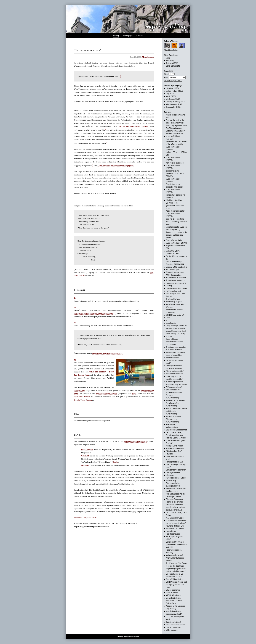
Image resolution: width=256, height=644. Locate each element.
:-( (167, 320)
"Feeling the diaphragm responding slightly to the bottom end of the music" (176, 569)
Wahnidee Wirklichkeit (175, 374)
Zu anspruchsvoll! (173, 486)
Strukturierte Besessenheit (176, 430)
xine (134, 393)
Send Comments (173, 66)
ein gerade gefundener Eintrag (133, 126)
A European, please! (174, 387)
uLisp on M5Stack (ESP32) (177, 243)
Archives (169, 63)
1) (75, 298)
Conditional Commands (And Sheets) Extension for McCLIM (177, 545)
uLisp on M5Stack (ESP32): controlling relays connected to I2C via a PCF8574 (175, 171)
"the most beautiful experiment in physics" (116, 165)
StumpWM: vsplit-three (175, 240)
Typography (170, 107)
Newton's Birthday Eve (175, 526)
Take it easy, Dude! (173, 622)
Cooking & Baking (173, 102)
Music (168, 96)
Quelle (115, 462)
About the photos (171, 50)
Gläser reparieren (173, 590)
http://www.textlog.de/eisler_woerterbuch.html (93, 313)
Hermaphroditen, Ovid (175, 462)
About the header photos (176, 625)
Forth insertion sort (173, 291)
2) (75, 307)
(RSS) (176, 63)
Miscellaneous (148, 57)
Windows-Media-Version (106, 393)
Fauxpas (169, 454)
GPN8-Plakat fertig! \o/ (175, 315)
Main (168, 58)
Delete (94, 518)
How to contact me (173, 627)
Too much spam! (172, 358)
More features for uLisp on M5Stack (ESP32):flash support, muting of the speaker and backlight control (177, 232)
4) (75, 359)
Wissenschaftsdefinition (175, 449)
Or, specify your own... (173, 81)
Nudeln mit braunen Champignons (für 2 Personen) (174, 419)
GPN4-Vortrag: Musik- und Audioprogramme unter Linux (176, 585)
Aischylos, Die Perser (174, 446)
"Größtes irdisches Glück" (176, 478)
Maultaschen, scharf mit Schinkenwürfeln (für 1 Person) (175, 403)
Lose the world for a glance (177, 288)
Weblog (116, 36)
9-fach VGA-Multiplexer (175, 579)
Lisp (167, 94)
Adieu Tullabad (172, 593)
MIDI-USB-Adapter (173, 595)
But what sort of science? (176, 278)
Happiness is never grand (176, 283)
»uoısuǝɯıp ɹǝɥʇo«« (174, 302)
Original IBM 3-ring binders (176, 267)
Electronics (170, 99)
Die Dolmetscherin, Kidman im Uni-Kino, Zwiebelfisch (174, 601)
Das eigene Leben (173, 473)
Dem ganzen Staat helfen (176, 470)
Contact (140, 36)
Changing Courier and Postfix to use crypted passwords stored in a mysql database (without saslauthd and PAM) (175, 505)
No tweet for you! (173, 270)
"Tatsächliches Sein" (174, 451)
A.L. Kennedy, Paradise (175, 518)
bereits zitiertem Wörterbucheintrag (107, 353)
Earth (168, 318)
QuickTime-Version (82, 397)
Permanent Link (80, 518)
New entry (170, 61)
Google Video (80, 390)
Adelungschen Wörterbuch (135, 441)
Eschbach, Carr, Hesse (175, 529)
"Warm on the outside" (175, 371)
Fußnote (80, 290)
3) (75, 323)
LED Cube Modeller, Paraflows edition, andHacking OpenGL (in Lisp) (176, 435)
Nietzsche (170, 475)
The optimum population (175, 280)
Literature (170, 88)
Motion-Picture (172, 91)
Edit (89, 518)
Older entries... (172, 630)
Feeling (169, 286)
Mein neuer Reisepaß (174, 555)
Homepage (128, 36)
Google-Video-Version (83, 400)
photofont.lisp (171, 323)
